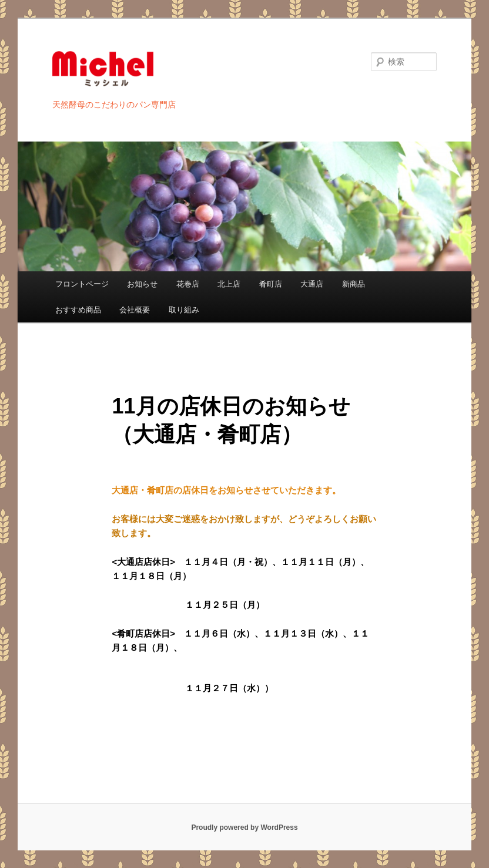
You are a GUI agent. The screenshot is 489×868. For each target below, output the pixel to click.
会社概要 (135, 310)
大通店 (312, 284)
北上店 (229, 284)
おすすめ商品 (78, 310)
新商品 (354, 284)
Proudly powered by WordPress (244, 827)
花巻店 (188, 284)
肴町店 (271, 284)
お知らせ (142, 284)
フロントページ (82, 284)
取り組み (184, 310)
